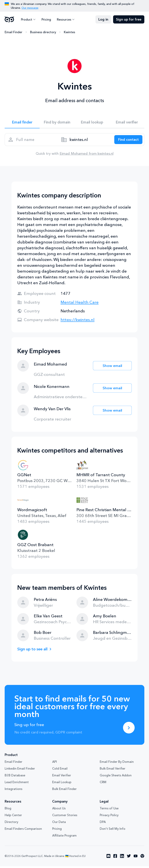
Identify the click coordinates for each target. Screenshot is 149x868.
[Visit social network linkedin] (122, 858)
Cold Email (60, 770)
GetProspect (9, 19)
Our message (30, 8)
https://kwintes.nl (78, 321)
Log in (103, 19)
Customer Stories (65, 817)
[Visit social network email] (108, 858)
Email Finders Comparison (23, 831)
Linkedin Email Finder (20, 770)
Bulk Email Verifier (113, 770)
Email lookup (92, 123)
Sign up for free (129, 19)
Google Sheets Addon (116, 777)
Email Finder (13, 32)
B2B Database (15, 777)
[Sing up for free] (129, 729)
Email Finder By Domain (117, 764)
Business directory (43, 32)
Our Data (59, 824)
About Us (59, 810)
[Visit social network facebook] (115, 858)
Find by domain (57, 123)
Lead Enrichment (17, 784)
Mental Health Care (80, 304)
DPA (103, 824)
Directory (11, 824)
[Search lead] (127, 141)
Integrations (13, 791)
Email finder (22, 123)
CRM (103, 784)
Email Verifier (62, 777)
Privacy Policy (109, 817)
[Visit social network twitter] (129, 858)
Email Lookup (62, 784)
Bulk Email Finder (64, 791)
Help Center (13, 817)
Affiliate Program (64, 837)
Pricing (46, 19)
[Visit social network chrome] (142, 858)
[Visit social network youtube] (136, 858)
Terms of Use (109, 810)
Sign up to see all (34, 651)
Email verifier (127, 123)
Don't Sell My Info (113, 831)
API (55, 764)
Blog (8, 810)
